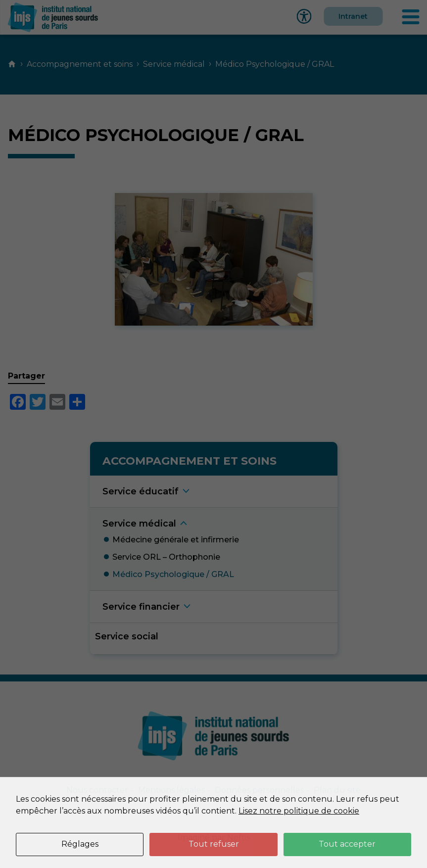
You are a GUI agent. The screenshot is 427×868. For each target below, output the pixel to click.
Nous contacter (97, 790)
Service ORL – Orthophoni (166, 557)
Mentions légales (171, 790)
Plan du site (337, 790)
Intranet (353, 16)
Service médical (174, 64)
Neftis (238, 838)
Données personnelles (259, 790)
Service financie (141, 606)
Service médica (139, 523)
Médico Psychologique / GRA (173, 574)
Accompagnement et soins (80, 64)
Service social (127, 636)
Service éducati (141, 491)
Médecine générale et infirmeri (176, 540)
